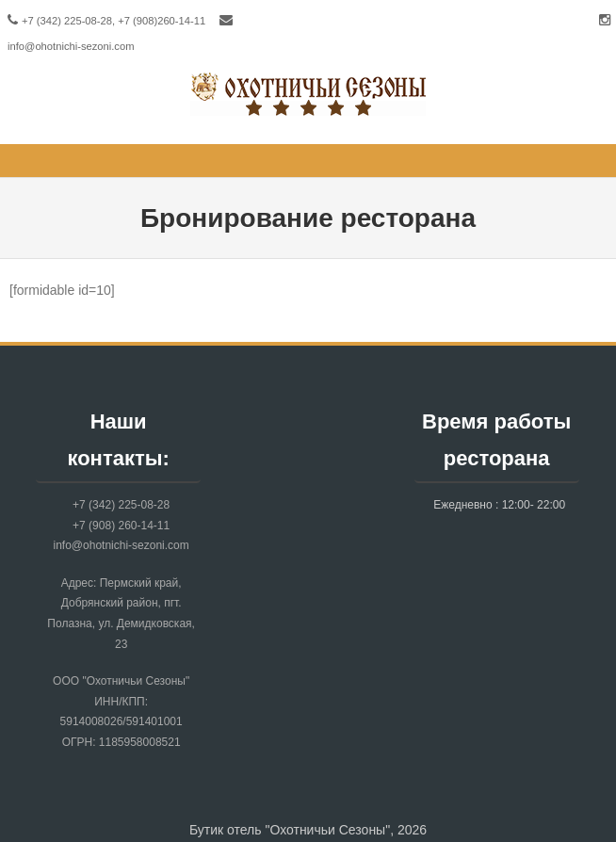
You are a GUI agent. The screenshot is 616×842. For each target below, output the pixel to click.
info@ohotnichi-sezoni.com (71, 46)
